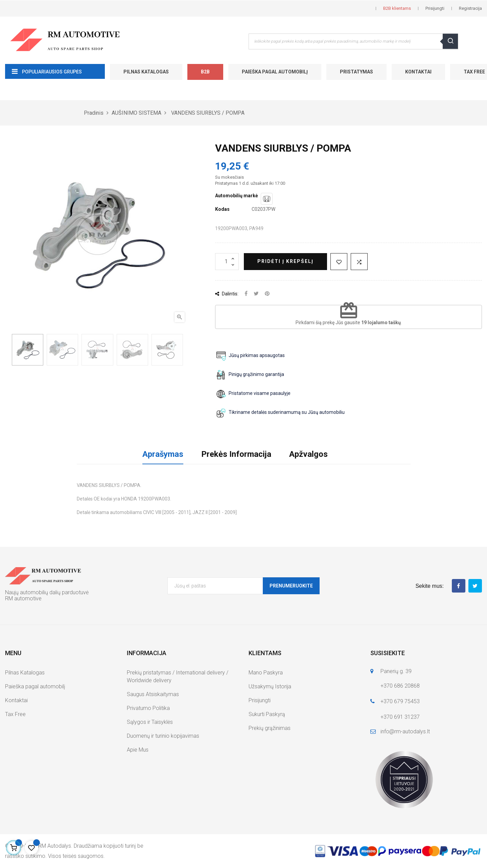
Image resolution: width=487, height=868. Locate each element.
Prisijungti (260, 700)
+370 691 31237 (400, 717)
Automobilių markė (237, 196)
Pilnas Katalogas (146, 72)
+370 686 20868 (400, 686)
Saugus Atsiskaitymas (153, 694)
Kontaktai (418, 72)
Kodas (222, 209)
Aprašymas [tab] (163, 454)
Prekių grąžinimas (270, 728)
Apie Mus (138, 750)
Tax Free (15, 714)
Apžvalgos (308, 454)
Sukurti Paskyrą (267, 714)
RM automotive (23, 598)
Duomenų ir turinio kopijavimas (163, 736)
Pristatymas (356, 72)
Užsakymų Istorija (270, 686)
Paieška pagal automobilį (275, 72)
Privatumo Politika (148, 708)
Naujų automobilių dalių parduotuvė (47, 592)
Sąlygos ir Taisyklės (150, 722)
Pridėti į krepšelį (285, 261)
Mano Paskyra (266, 673)
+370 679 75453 (400, 701)
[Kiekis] (227, 262)
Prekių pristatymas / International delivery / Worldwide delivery (178, 676)
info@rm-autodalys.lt (405, 731)
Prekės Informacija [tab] (236, 454)
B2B (205, 72)
